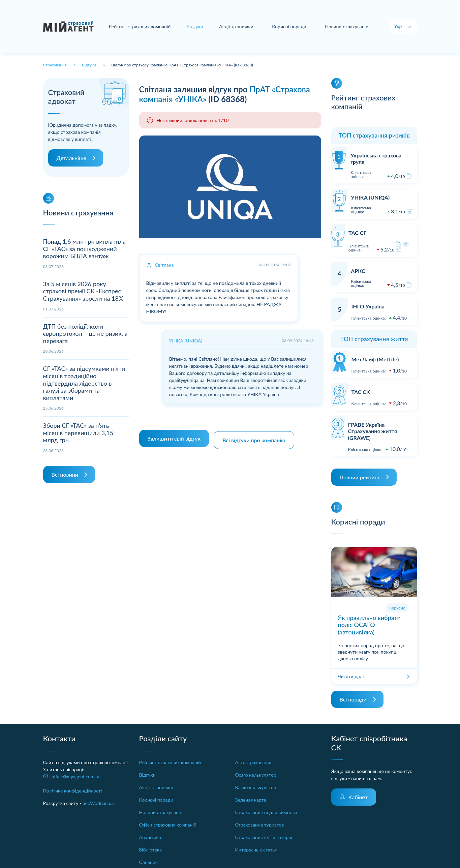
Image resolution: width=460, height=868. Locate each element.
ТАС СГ (357, 233)
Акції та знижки (237, 26)
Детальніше (71, 158)
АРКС (358, 271)
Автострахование (254, 762)
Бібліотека (151, 850)
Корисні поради (289, 26)
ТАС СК (361, 392)
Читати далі (351, 676)
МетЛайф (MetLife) (375, 359)
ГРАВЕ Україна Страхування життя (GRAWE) (373, 431)
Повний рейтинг (360, 477)
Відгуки (147, 775)
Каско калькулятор (256, 787)
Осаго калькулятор (256, 775)
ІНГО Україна (368, 306)
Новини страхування (347, 26)
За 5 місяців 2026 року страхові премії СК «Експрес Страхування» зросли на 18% (83, 291)
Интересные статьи (256, 850)
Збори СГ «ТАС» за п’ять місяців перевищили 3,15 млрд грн (78, 433)
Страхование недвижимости (266, 812)
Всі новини (65, 474)
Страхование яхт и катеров (264, 837)
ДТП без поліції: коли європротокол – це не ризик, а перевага (85, 334)
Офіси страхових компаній (168, 825)
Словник (149, 862)
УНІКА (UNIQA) (370, 197)
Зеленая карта (251, 800)
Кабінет (358, 797)
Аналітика (150, 837)
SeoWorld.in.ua (98, 803)
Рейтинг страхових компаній (141, 26)
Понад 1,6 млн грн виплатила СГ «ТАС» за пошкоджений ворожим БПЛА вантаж (84, 249)
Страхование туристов (260, 825)
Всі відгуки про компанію (256, 437)
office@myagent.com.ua (76, 776)
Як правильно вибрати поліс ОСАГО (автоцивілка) (369, 625)
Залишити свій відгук (174, 437)
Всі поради (353, 699)
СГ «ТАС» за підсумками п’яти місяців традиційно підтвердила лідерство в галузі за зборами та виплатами (84, 383)
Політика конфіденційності (73, 791)
